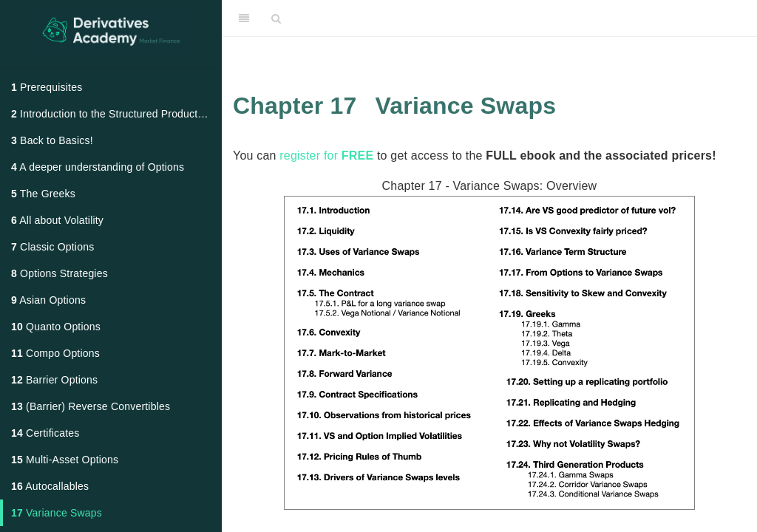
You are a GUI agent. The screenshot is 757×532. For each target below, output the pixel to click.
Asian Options (48, 300)
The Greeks (43, 194)
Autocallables (50, 486)
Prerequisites (47, 87)
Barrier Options (54, 380)
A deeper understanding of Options (98, 167)
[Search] (276, 18)
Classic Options (52, 247)
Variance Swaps (57, 513)
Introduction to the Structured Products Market (116, 114)
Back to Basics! (52, 140)
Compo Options (55, 353)
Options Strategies (60, 273)
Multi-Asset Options (65, 460)
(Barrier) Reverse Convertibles (91, 406)
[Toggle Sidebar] (244, 18)
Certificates (45, 433)
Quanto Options (56, 327)
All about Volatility (57, 220)
